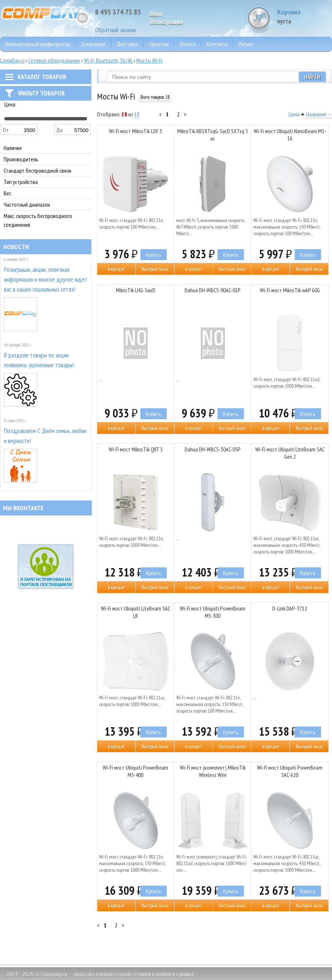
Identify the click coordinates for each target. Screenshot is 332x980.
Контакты (217, 44)
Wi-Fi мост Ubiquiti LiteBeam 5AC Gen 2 (290, 453)
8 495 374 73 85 (118, 12)
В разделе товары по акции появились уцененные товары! (39, 360)
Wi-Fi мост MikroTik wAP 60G (290, 290)
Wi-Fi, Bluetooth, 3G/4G (108, 60)
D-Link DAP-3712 (290, 608)
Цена (294, 114)
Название (316, 114)
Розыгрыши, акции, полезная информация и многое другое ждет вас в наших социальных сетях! (46, 279)
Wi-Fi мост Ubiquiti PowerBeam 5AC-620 (290, 771)
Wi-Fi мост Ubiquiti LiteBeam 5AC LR (136, 612)
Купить (154, 255)
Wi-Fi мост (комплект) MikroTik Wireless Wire (213, 771)
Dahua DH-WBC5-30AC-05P (213, 449)
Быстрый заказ (155, 269)
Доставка (127, 44)
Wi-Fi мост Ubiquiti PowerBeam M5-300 (213, 612)
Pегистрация (166, 21)
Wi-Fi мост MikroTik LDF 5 (135, 131)
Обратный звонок (116, 30)
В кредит (116, 269)
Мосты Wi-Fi (149, 60)
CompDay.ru (12, 60)
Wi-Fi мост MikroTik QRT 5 (136, 449)
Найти (312, 77)
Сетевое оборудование (54, 60)
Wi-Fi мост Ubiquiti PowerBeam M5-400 (135, 771)
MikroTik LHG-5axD (136, 290)
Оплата (188, 44)
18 (137, 114)
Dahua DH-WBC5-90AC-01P (213, 290)
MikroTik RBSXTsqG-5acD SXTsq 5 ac (213, 135)
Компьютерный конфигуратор (38, 44)
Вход (156, 13)
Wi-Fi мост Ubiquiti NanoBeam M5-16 (290, 135)
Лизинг (246, 44)
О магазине (94, 44)
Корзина (305, 16)
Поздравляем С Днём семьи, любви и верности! (45, 436)
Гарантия (159, 44)
